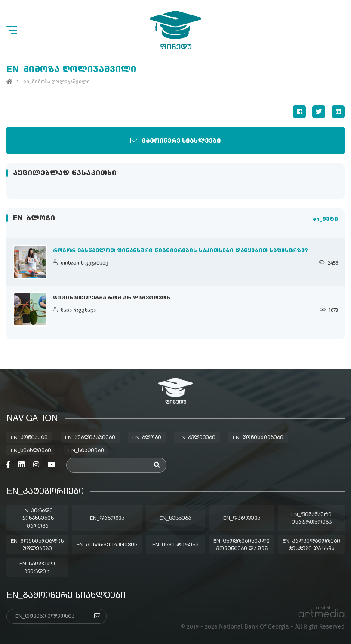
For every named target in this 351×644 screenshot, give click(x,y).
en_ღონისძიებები (258, 438)
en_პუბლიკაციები (90, 438)
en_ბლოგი (147, 438)
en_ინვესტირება (175, 545)
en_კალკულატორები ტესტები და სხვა (311, 545)
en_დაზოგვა (107, 519)
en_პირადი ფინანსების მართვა (37, 519)
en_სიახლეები (31, 451)
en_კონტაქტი (29, 438)
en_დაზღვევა (242, 519)
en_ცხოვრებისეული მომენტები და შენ (242, 545)
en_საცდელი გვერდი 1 (37, 568)
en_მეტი (325, 220)
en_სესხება (175, 519)
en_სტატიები (86, 451)
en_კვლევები (197, 438)
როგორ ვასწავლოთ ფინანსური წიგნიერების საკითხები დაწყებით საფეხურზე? (180, 251)
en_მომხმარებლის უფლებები (37, 545)
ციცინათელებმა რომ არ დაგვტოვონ (112, 298)
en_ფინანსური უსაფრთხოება (311, 519)
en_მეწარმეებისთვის (107, 545)
